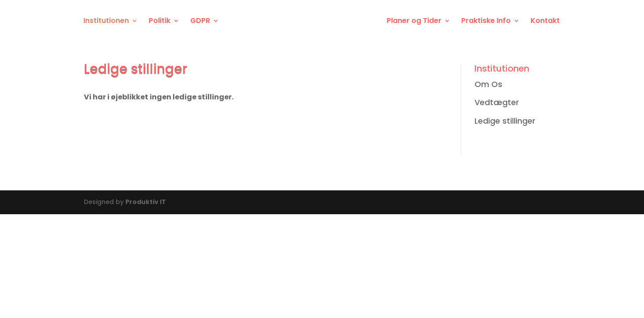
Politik (160, 22)
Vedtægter (497, 102)
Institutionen (106, 22)
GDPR (200, 22)
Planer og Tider (414, 22)
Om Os (488, 84)
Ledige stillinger (505, 121)
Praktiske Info (486, 22)
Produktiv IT (146, 202)
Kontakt (545, 22)
